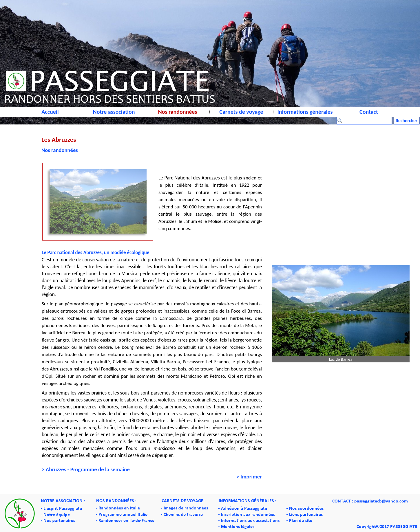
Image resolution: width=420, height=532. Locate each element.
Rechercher (407, 121)
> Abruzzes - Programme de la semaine (86, 469)
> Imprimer (249, 477)
